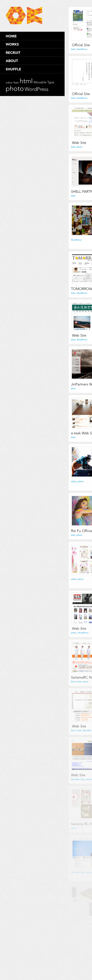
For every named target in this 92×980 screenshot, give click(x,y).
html (73, 49)
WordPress (82, 49)
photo (79, 147)
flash (73, 681)
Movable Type (78, 779)
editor (74, 481)
